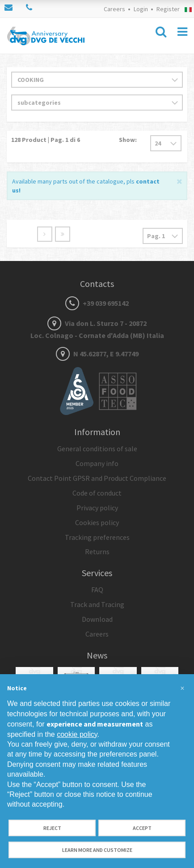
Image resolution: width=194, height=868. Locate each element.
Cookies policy (97, 522)
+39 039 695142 (97, 303)
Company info (97, 463)
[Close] (179, 181)
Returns (97, 552)
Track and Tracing (97, 604)
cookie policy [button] (77, 734)
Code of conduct (97, 493)
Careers (114, 9)
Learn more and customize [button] (97, 850)
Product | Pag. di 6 (46, 140)
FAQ (97, 590)
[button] (182, 688)
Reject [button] (52, 828)
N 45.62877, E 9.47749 (97, 354)
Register (168, 9)
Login (141, 9)
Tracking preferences (97, 537)
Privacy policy (97, 508)
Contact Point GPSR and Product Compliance (97, 478)
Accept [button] (142, 828)
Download (97, 619)
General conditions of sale (97, 449)
